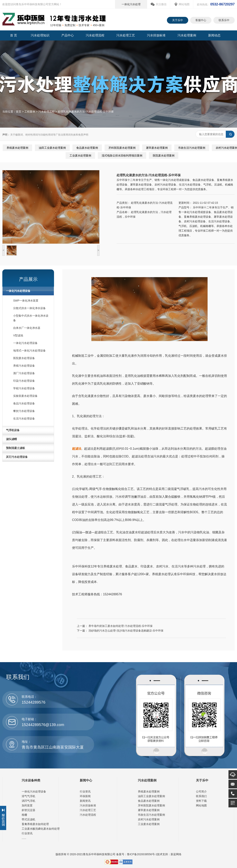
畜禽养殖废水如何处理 (35, 824)
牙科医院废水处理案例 (122, 148)
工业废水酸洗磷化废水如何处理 (41, 829)
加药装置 (27, 805)
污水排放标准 (156, 35)
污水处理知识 (40, 35)
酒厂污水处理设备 (24, 373)
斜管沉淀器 (28, 810)
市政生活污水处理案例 (192, 148)
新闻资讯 (85, 801)
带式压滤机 (28, 819)
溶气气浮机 (28, 796)
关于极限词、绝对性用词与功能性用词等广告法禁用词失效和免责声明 (45, 135)
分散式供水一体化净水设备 (29, 308)
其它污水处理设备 (17, 457)
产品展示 (28, 279)
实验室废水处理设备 (25, 396)
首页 (19, 112)
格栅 (24, 815)
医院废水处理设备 (24, 358)
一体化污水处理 (131, 4)
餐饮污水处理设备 (24, 411)
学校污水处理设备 (24, 388)
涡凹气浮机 (28, 801)
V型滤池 (18, 335)
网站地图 (184, 4)
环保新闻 (85, 796)
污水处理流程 (95, 35)
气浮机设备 (13, 430)
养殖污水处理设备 (24, 366)
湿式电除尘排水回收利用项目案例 (122, 156)
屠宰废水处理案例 (157, 148)
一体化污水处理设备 (18, 291)
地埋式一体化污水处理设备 (29, 351)
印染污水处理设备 (24, 381)
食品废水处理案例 (87, 148)
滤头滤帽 (11, 439)
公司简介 (201, 792)
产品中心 (68, 35)
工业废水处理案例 (80, 156)
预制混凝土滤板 (15, 448)
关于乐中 (178, 20)
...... (24, 838)
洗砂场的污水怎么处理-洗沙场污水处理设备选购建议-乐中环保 (126, 631)
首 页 (14, 35)
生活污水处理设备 (24, 419)
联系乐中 (224, 20)
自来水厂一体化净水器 (27, 328)
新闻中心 (86, 780)
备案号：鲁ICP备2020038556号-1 (136, 854)
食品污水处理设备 (24, 403)
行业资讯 (27, 833)
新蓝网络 (176, 854)
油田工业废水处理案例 (52, 148)
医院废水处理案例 (164, 156)
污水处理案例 (187, 35)
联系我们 (201, 796)
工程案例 (30, 112)
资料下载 (201, 801)
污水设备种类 (31, 780)
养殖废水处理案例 (17, 148)
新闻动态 (214, 35)
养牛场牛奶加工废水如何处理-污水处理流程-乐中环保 (121, 626)
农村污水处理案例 (149, 819)
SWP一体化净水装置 (26, 301)
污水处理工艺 (126, 35)
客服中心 (201, 20)
